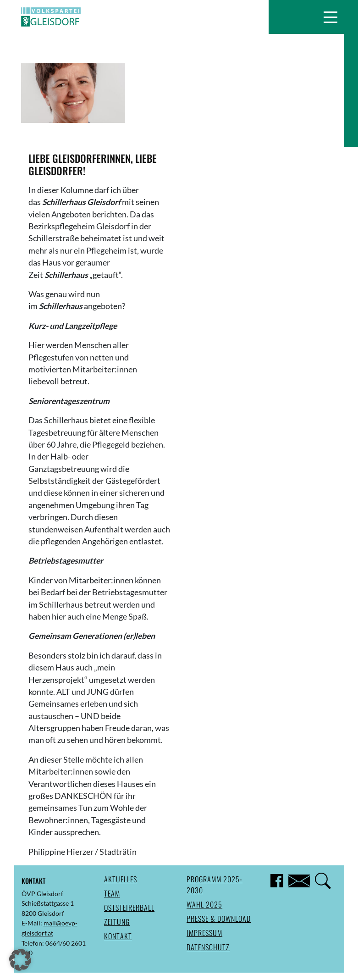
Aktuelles (121, 879)
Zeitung (117, 922)
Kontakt (118, 936)
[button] (330, 17)
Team (112, 893)
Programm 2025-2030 (215, 885)
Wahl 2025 (204, 904)
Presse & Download (219, 919)
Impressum (204, 933)
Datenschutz (208, 947)
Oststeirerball (129, 908)
